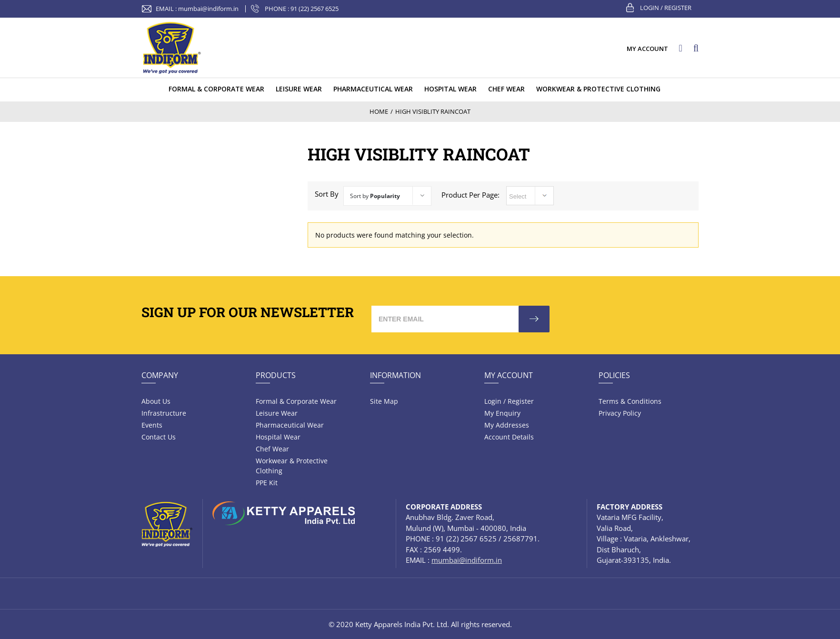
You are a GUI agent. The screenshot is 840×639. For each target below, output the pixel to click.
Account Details (509, 437)
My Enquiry (502, 413)
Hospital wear (278, 437)
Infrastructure (164, 413)
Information (395, 375)
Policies (614, 375)
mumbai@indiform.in (208, 9)
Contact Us (159, 437)
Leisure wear (277, 413)
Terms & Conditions (630, 401)
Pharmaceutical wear (290, 425)
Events (152, 425)
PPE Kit (267, 483)
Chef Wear (272, 449)
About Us (156, 401)
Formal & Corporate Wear (296, 401)
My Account (509, 375)
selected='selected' (530, 196)
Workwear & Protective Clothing (292, 466)
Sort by (375, 196)
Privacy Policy (620, 413)
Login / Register (666, 8)
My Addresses (507, 425)
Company (160, 375)
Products (276, 375)
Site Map (384, 401)
